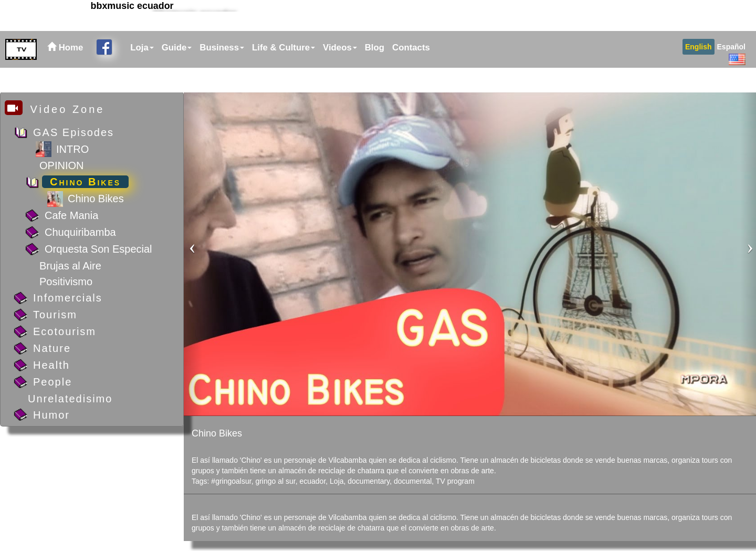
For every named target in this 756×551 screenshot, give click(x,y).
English (699, 71)
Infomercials (68, 298)
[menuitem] (141, 72)
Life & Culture (283, 72)
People (52, 382)
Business (222, 72)
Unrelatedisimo (70, 399)
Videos (340, 72)
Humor (51, 415)
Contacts (411, 72)
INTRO (72, 149)
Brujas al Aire (70, 266)
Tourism (55, 315)
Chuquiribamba (80, 232)
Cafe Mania (71, 215)
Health (51, 365)
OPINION (61, 165)
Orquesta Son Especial (98, 249)
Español (731, 71)
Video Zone (55, 109)
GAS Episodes (73, 132)
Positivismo (66, 282)
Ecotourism (65, 331)
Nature (52, 348)
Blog (375, 72)
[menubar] (279, 72)
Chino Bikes (85, 182)
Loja (142, 72)
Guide (177, 72)
